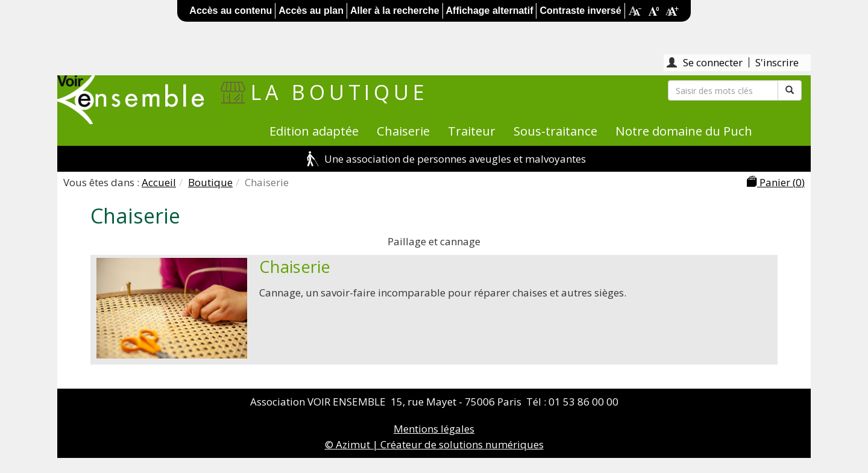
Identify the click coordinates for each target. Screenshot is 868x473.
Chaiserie (403, 131)
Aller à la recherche (395, 11)
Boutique (210, 182)
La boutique (340, 92)
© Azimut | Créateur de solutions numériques (434, 444)
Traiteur (472, 131)
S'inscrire (777, 62)
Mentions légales (434, 429)
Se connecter (713, 62)
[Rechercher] (723, 90)
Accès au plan (311, 11)
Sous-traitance (555, 131)
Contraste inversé (580, 11)
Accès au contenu (231, 11)
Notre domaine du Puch (684, 131)
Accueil (159, 182)
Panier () (776, 182)
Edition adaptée (314, 131)
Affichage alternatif (490, 11)
